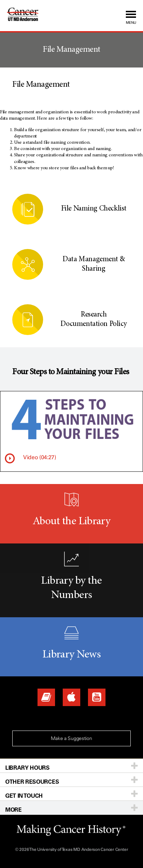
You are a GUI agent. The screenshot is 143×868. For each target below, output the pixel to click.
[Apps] (71, 697)
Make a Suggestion (71, 738)
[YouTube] (97, 697)
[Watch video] (10, 458)
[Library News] (46, 697)
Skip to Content (0, 0)
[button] (104, 16)
